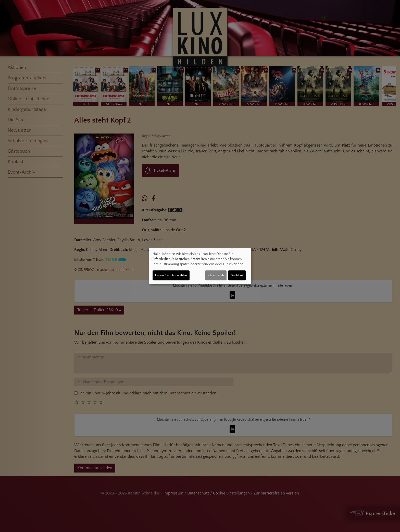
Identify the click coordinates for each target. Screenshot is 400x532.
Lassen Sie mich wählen (171, 275)
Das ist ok (237, 275)
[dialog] (200, 266)
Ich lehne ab (216, 275)
